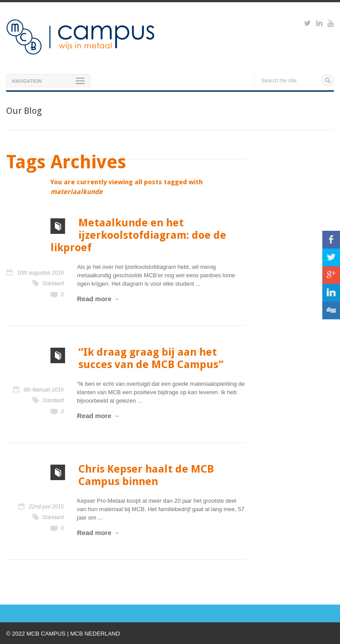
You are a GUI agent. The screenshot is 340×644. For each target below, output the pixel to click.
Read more (94, 299)
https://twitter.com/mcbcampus (307, 24)
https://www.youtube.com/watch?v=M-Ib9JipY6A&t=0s (331, 24)
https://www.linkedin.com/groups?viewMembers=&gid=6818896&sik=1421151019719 (319, 24)
